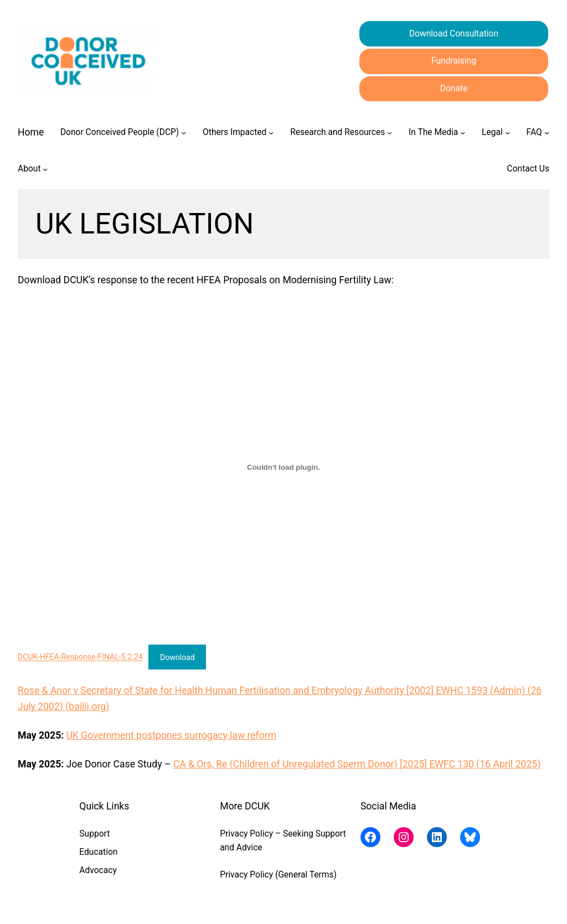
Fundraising (454, 61)
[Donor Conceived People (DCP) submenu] (184, 133)
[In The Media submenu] (463, 133)
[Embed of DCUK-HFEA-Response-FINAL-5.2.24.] (283, 468)
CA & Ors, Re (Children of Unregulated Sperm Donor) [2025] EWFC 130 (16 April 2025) (357, 764)
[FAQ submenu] (547, 133)
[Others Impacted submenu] (271, 133)
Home (31, 132)
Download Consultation (454, 34)
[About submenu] (45, 169)
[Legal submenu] (507, 133)
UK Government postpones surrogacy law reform (172, 735)
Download (177, 657)
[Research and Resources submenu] (390, 133)
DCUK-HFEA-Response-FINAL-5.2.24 (80, 657)
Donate (454, 89)
